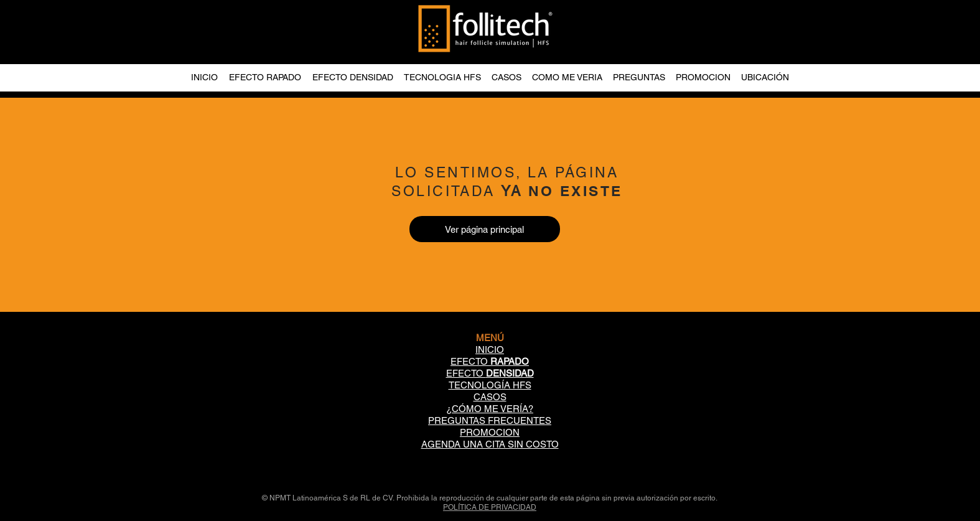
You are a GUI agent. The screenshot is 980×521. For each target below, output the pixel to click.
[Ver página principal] (485, 229)
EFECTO (490, 361)
